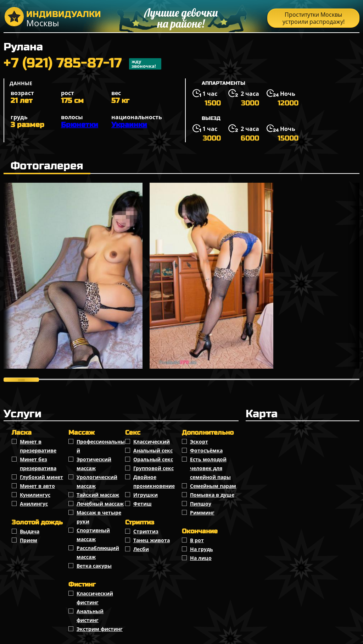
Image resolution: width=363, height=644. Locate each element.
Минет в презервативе (38, 446)
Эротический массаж (94, 464)
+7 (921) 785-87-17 (82, 64)
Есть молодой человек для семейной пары (210, 468)
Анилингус (34, 504)
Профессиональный (101, 446)
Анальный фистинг (90, 616)
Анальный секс (153, 450)
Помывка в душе (212, 495)
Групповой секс (153, 468)
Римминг (202, 513)
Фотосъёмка (206, 450)
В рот (197, 540)
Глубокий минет (41, 477)
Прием (29, 540)
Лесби (141, 549)
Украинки (129, 125)
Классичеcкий (152, 442)
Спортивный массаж (93, 535)
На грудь (202, 549)
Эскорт (199, 442)
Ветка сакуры (94, 566)
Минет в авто (37, 486)
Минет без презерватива (38, 464)
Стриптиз (146, 531)
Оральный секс (153, 459)
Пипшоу (201, 504)
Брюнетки (80, 125)
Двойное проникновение (154, 481)
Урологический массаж (97, 481)
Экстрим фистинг (100, 629)
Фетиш (143, 504)
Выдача (30, 531)
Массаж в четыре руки (99, 517)
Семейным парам (213, 486)
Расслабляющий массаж (98, 552)
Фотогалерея (47, 166)
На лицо (201, 558)
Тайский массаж (98, 495)
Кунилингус (35, 495)
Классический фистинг (95, 598)
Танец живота (152, 540)
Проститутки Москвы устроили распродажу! (314, 18)
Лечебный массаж (100, 504)
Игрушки (146, 495)
